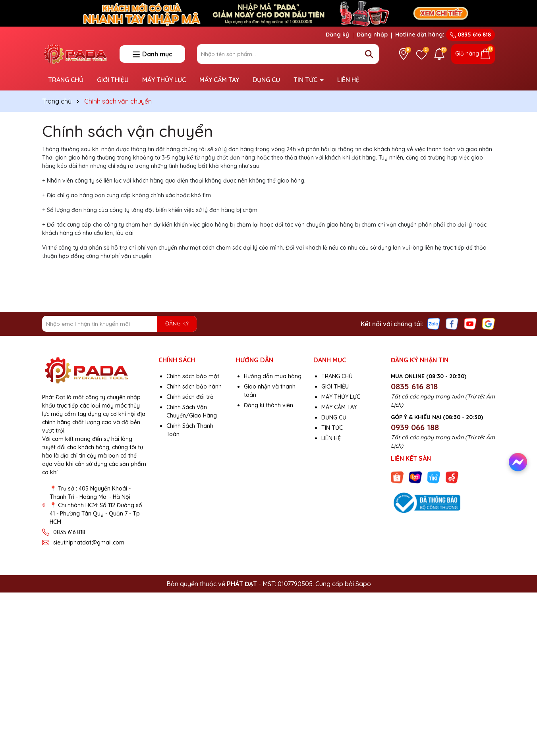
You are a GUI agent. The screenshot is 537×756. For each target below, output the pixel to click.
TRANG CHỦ (66, 80)
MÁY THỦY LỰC (164, 80)
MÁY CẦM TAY (219, 80)
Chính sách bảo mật (193, 376)
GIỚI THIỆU (113, 80)
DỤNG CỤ (266, 80)
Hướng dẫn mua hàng (273, 376)
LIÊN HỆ (348, 80)
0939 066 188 (415, 427)
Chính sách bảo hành (194, 387)
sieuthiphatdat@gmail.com (89, 542)
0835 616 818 (470, 35)
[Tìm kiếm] (369, 54)
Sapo (363, 584)
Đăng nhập (372, 35)
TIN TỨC (306, 80)
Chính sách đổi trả (190, 397)
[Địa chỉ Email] (119, 324)
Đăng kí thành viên (268, 405)
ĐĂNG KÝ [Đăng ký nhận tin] (177, 323)
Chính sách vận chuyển (127, 131)
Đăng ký (337, 35)
